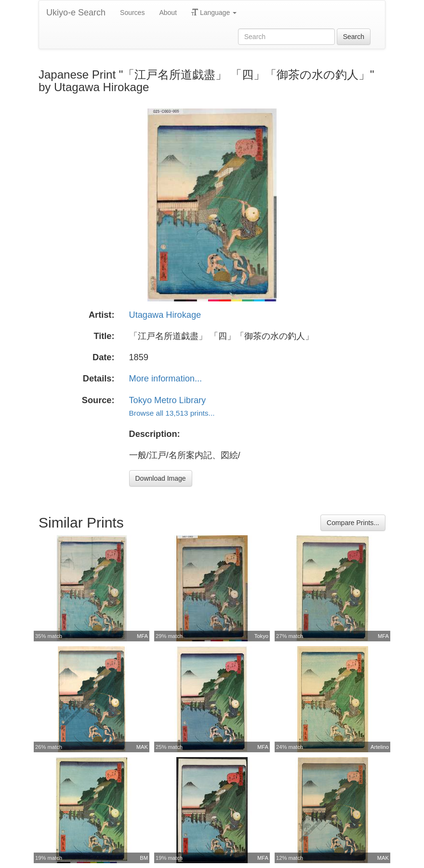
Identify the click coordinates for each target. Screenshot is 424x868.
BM (144, 858)
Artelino (380, 747)
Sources (132, 13)
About (168, 13)
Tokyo (261, 636)
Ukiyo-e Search (76, 13)
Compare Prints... (353, 523)
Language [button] (214, 13)
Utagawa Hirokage (165, 315)
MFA (142, 636)
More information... (166, 379)
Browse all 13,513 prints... (172, 413)
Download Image (161, 478)
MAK (142, 747)
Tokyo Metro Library (168, 400)
